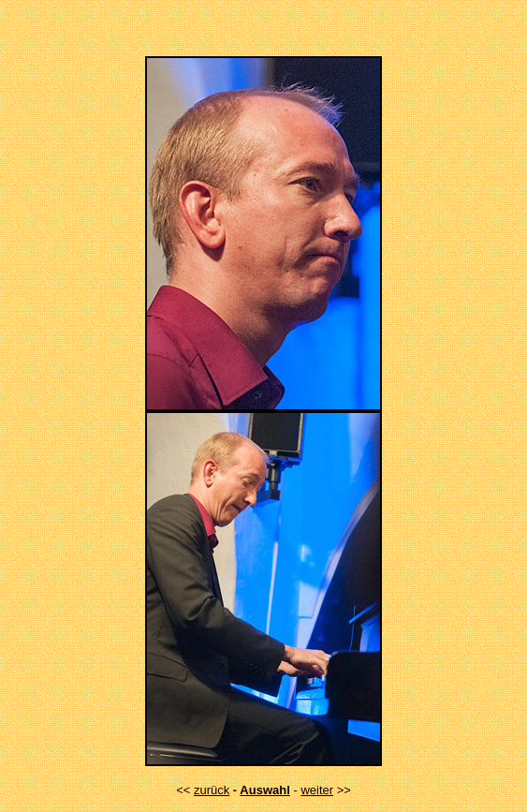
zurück (212, 790)
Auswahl (264, 790)
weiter (317, 790)
